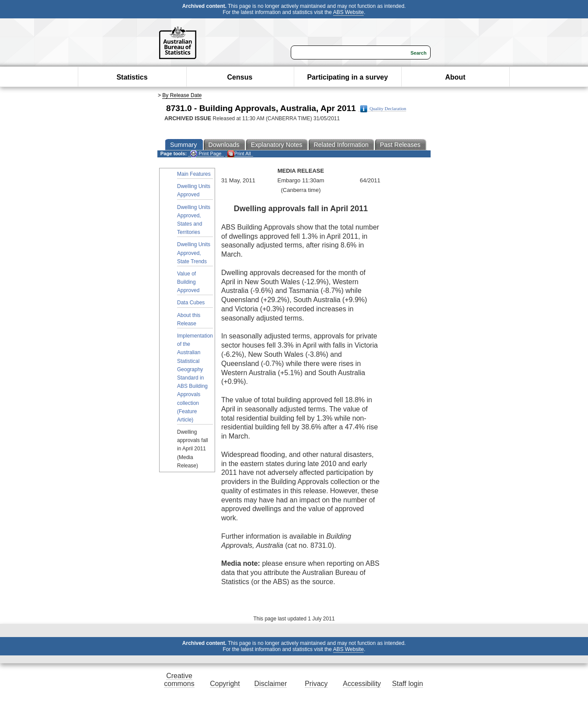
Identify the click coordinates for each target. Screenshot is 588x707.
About (455, 77)
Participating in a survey (347, 77)
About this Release (189, 319)
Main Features (194, 174)
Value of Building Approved (188, 282)
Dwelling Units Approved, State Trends (194, 253)
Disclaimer (271, 684)
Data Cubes (191, 303)
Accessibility (362, 684)
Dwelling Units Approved (194, 190)
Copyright (225, 684)
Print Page (206, 154)
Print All (239, 154)
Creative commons (179, 680)
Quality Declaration (383, 109)
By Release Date (182, 95)
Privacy (316, 684)
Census (240, 77)
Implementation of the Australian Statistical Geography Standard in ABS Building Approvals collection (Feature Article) (195, 378)
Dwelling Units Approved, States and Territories (194, 220)
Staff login (408, 684)
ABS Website (348, 12)
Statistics (132, 77)
